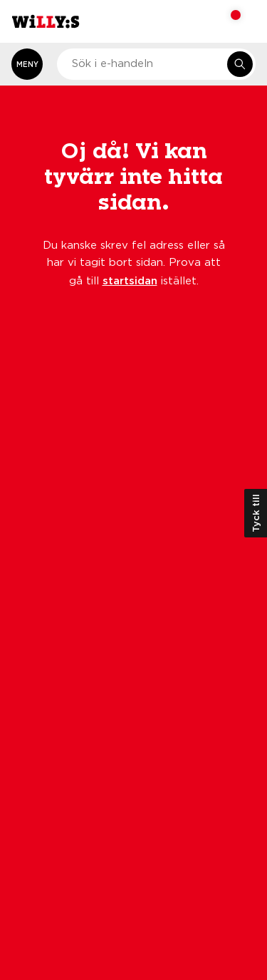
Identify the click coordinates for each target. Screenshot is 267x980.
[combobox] (156, 64)
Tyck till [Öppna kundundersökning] (256, 513)
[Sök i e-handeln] (240, 64)
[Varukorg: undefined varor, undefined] (226, 21)
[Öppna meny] (27, 64)
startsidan (130, 280)
